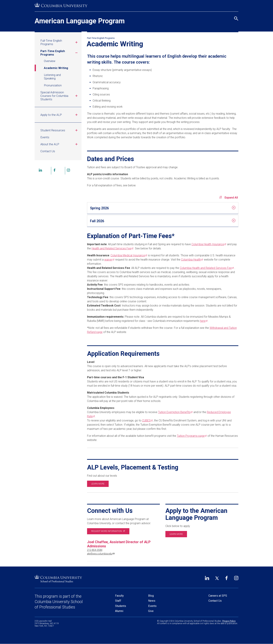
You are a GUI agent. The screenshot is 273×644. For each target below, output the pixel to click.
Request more (108, 531)
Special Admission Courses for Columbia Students (59, 96)
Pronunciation (53, 85)
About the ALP (59, 144)
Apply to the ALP (59, 115)
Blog (151, 596)
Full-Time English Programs (59, 42)
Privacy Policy (229, 621)
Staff (118, 601)
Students (121, 606)
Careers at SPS (218, 596)
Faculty (119, 596)
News (152, 601)
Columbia (192, 260)
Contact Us (48, 151)
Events (45, 137)
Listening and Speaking (52, 77)
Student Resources (59, 130)
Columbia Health (209, 244)
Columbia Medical (129, 255)
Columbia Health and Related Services (207, 268)
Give (151, 611)
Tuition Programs (192, 436)
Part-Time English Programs (59, 53)
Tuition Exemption (175, 412)
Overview (50, 61)
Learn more (98, 484)
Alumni (119, 611)
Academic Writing (56, 68)
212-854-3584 (95, 550)
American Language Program (80, 21)
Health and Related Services (112, 248)
